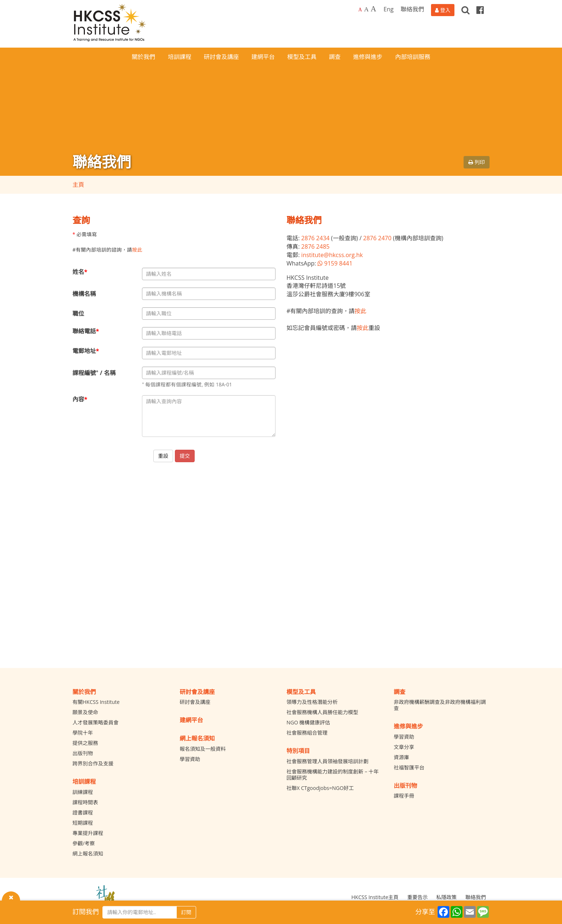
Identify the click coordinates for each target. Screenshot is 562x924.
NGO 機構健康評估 (308, 722)
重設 (163, 456)
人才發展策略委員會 (95, 722)
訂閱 (186, 912)
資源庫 (401, 757)
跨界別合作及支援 (93, 763)
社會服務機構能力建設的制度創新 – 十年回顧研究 (333, 775)
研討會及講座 (195, 702)
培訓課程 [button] (180, 57)
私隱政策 (446, 897)
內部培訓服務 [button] (413, 57)
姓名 (80, 272)
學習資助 (190, 759)
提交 (185, 456)
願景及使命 (85, 712)
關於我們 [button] (143, 57)
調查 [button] (335, 57)
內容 (80, 399)
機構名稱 (84, 294)
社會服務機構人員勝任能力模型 (322, 712)
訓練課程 (83, 792)
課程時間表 (85, 802)
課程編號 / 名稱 (94, 372)
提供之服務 (85, 743)
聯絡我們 (412, 9)
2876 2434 (315, 238)
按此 (137, 250)
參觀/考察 (84, 843)
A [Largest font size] (373, 9)
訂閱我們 (86, 912)
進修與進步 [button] (368, 57)
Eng (388, 9)
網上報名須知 (88, 854)
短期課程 (83, 823)
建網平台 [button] (263, 57)
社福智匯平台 (409, 767)
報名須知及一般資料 (203, 749)
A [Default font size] (360, 10)
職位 (78, 313)
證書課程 (83, 812)
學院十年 (83, 733)
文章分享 (404, 747)
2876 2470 (377, 238)
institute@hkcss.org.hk (332, 255)
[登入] (443, 10)
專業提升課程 (88, 833)
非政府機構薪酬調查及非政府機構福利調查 (440, 705)
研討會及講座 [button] (221, 57)
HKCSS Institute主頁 (375, 897)
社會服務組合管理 (307, 733)
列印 (477, 162)
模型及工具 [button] (302, 57)
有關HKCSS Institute (96, 702)
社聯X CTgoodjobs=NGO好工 (320, 788)
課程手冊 (404, 796)
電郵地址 (86, 351)
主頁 (78, 185)
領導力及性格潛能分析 (312, 702)
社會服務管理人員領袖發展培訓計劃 (327, 761)
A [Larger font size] (366, 9)
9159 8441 (335, 263)
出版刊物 (83, 753)
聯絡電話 (86, 331)
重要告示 (417, 897)
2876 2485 (315, 246)
